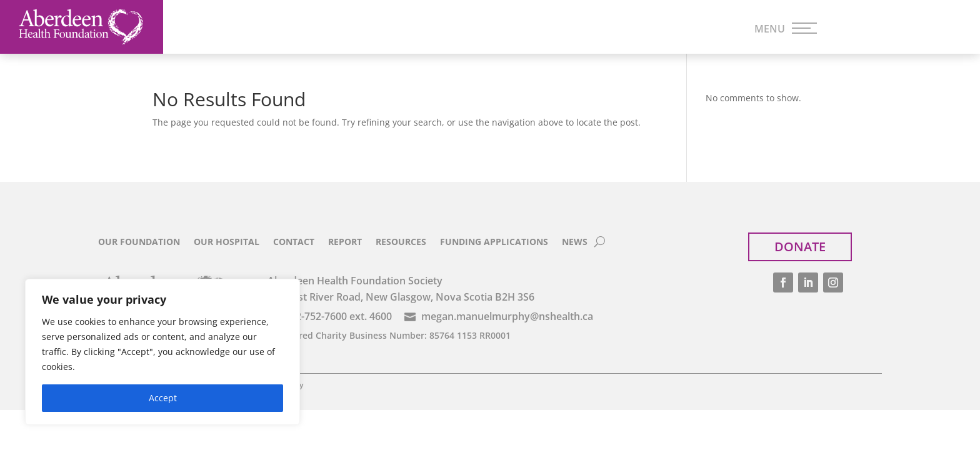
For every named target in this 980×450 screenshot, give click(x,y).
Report (345, 242)
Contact (294, 242)
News (575, 242)
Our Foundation (139, 242)
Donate (898, 27)
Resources (401, 242)
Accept (163, 398)
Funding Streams (406, 29)
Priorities (289, 29)
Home (198, 29)
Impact (517, 29)
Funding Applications (494, 242)
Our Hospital (227, 242)
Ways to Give (618, 29)
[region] (162, 352)
